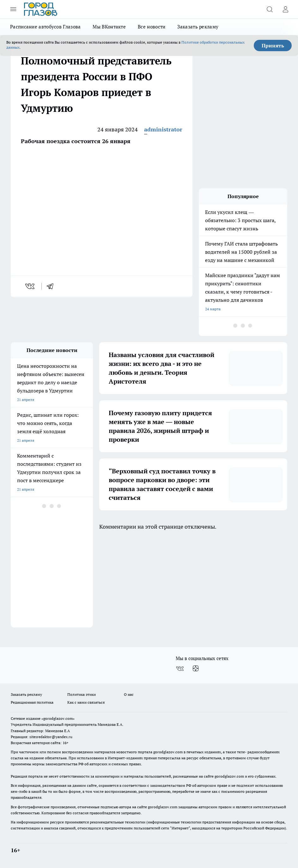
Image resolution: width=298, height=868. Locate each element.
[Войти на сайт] (285, 9)
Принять (273, 46)
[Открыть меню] (13, 9)
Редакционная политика (32, 702)
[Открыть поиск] (270, 9)
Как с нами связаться (86, 702)
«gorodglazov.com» (58, 718)
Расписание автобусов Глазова (45, 27)
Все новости (152, 27)
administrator (163, 129)
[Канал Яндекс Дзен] (196, 669)
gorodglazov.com (168, 752)
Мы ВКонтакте (109, 27)
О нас (129, 694)
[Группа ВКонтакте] (180, 669)
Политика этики (82, 694)
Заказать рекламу (198, 27)
